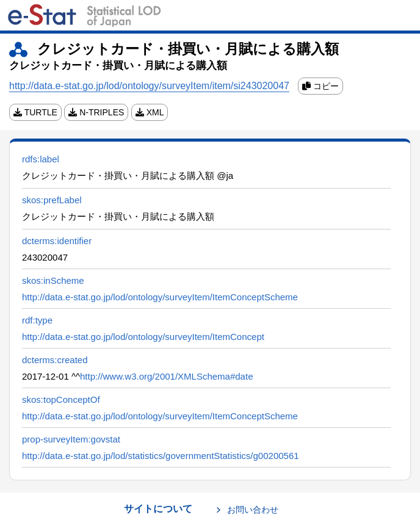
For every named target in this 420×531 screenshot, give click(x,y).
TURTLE (35, 112)
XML (150, 112)
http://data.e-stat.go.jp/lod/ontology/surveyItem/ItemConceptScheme (160, 297)
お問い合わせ (253, 510)
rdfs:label (41, 159)
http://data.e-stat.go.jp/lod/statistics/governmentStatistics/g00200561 (161, 456)
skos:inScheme (53, 280)
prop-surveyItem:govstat (71, 439)
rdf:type (37, 320)
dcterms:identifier (57, 241)
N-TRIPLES (96, 112)
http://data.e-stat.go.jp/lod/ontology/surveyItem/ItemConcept (143, 337)
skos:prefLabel (52, 200)
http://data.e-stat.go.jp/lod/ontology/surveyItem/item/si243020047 (149, 86)
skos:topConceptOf (61, 399)
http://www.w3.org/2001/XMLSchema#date (167, 376)
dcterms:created (55, 360)
